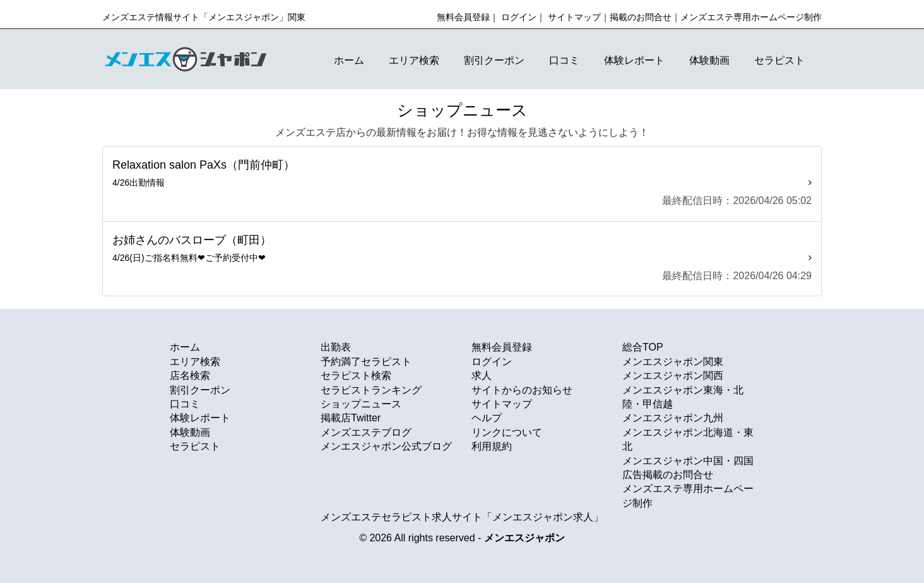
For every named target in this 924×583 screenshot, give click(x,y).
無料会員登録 (463, 17)
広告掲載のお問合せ (668, 475)
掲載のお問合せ (641, 17)
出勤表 (336, 347)
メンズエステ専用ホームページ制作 (751, 17)
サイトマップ (574, 17)
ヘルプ (487, 418)
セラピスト (779, 60)
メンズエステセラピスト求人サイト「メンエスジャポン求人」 (462, 517)
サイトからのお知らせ (522, 390)
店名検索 (190, 376)
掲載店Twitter (351, 418)
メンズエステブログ (366, 432)
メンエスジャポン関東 (673, 362)
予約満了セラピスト (366, 362)
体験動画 (709, 60)
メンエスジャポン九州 (673, 418)
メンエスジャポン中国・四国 (688, 461)
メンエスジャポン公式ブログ (386, 446)
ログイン (519, 17)
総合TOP (643, 347)
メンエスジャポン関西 (673, 376)
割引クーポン (494, 60)
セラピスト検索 (356, 376)
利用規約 (492, 446)
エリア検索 (414, 60)
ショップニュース (361, 404)
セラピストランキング (371, 390)
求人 (482, 376)
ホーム (349, 60)
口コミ (564, 60)
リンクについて (507, 432)
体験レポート (634, 60)
